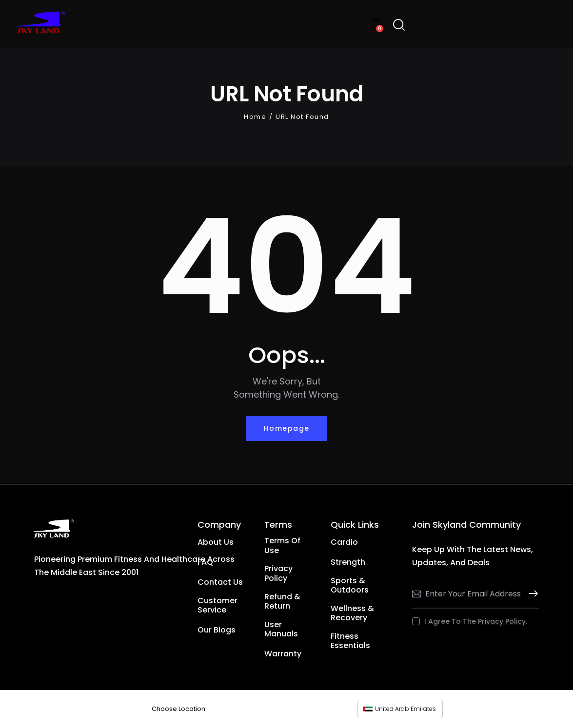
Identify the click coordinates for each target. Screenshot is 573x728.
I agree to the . (476, 621)
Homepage (287, 428)
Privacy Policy (502, 622)
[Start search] (399, 25)
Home (255, 117)
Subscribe (532, 594)
